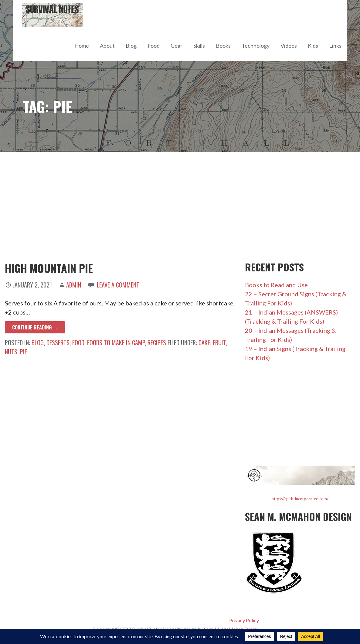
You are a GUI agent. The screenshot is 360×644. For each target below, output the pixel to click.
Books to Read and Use (276, 285)
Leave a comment (118, 285)
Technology (256, 46)
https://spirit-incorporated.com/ (300, 499)
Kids (313, 46)
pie (24, 352)
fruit (219, 343)
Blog (131, 46)
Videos (289, 46)
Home (82, 46)
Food (154, 46)
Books (223, 46)
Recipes (157, 343)
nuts (11, 352)
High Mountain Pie (49, 268)
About (107, 46)
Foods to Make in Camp (116, 343)
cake (204, 343)
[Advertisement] (180, 207)
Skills (199, 46)
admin (74, 285)
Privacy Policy (244, 620)
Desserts (58, 343)
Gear (177, 46)
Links (335, 46)
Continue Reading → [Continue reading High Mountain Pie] (35, 327)
